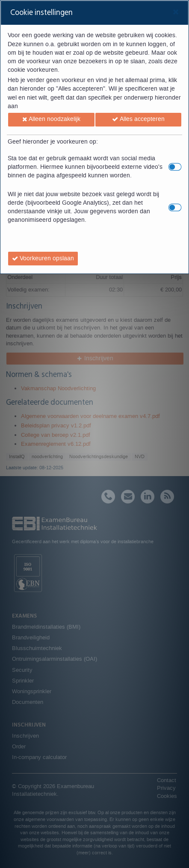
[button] (51, 120)
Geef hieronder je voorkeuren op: (53, 142)
